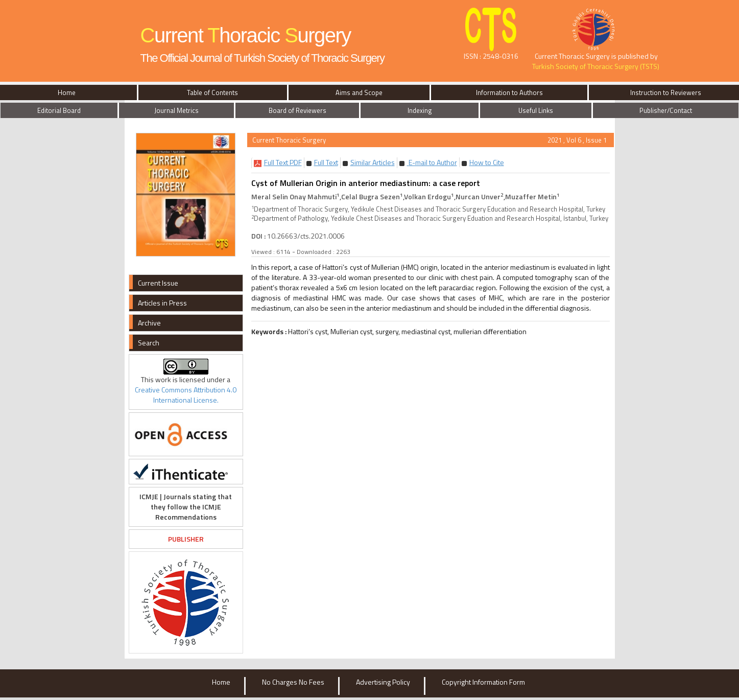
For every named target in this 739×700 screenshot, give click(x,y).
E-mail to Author (432, 162)
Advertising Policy (383, 682)
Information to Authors (509, 92)
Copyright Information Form (483, 682)
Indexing (420, 110)
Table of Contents (212, 92)
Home (221, 682)
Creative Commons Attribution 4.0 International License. (186, 395)
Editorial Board (59, 110)
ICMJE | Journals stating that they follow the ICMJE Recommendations (186, 507)
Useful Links (536, 110)
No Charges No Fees (293, 682)
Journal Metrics (176, 110)
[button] (283, 162)
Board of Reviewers (297, 110)
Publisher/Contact (666, 110)
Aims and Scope (359, 92)
